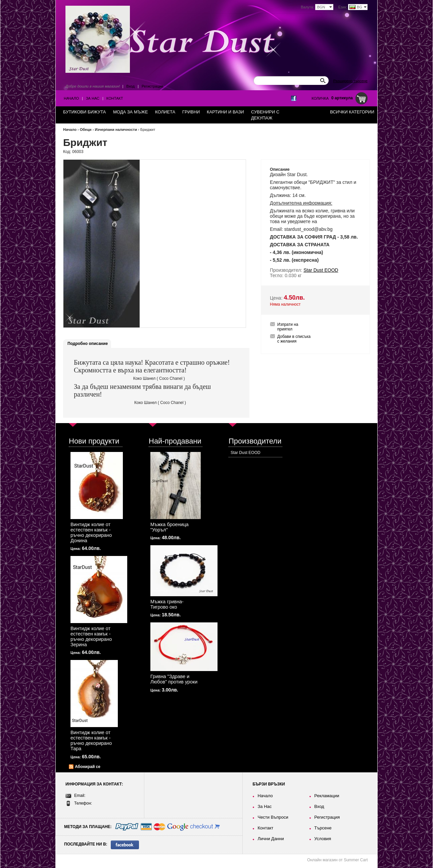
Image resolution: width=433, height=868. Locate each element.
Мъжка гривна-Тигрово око (167, 604)
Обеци (86, 130)
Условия (323, 839)
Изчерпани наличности (116, 130)
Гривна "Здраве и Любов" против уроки (174, 679)
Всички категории (352, 112)
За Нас (93, 98)
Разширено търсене (350, 81)
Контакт (115, 98)
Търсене (323, 828)
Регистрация (152, 86)
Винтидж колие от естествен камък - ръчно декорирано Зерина (91, 636)
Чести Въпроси (273, 817)
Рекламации (327, 796)
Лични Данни (271, 839)
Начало (71, 98)
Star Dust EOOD (246, 453)
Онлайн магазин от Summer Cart (338, 860)
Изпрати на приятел (288, 327)
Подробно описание (88, 344)
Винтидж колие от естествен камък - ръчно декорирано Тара (91, 741)
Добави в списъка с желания (294, 339)
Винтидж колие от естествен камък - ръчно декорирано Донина (91, 532)
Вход (130, 86)
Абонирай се (88, 767)
